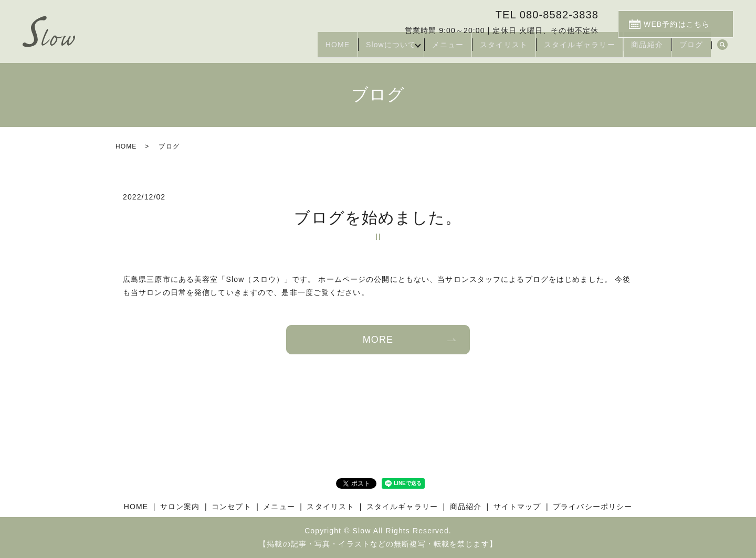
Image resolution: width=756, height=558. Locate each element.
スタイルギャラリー (563, 49)
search (722, 49)
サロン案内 (180, 507)
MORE (378, 340)
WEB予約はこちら (686, 22)
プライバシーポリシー (592, 507)
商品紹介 (637, 49)
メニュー (418, 49)
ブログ (687, 49)
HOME (295, 49)
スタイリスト (481, 49)
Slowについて (355, 49)
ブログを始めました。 (378, 218)
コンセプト (232, 507)
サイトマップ (517, 507)
